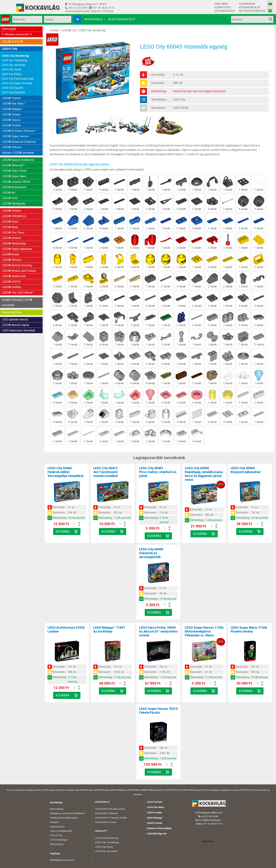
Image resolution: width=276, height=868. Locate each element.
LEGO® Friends (11, 98)
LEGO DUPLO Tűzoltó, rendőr (111, 818)
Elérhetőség (223, 7)
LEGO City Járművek (13, 65)
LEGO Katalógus (225, 11)
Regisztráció (93, 19)
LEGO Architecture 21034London (66, 629)
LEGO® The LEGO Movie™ (18, 293)
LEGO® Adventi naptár (15, 325)
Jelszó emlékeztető (121, 19)
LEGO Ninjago (155, 818)
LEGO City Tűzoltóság (14, 60)
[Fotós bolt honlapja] (270, 10)
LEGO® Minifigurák (13, 204)
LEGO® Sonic (10, 222)
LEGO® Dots (10, 198)
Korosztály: (158, 75)
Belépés (55, 822)
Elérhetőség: (159, 91)
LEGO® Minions (12, 260)
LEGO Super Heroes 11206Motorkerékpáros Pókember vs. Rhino (204, 631)
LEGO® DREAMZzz (14, 216)
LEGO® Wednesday (14, 243)
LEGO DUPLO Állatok (106, 813)
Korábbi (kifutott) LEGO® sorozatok (17, 302)
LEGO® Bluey (10, 227)
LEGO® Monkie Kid (14, 276)
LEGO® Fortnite (11, 211)
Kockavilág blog (250, 7)
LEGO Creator (154, 812)
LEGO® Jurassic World (16, 182)
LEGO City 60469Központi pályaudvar (246, 470)
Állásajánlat (57, 844)
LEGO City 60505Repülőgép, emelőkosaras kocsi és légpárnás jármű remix (204, 474)
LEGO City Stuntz (12, 74)
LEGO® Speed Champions (18, 160)
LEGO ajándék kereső (15, 320)
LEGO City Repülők (12, 88)
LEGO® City (10, 49)
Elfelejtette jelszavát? (62, 860)
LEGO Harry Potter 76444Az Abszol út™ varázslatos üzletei (158, 631)
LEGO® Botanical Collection (19, 142)
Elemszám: (158, 83)
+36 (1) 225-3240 (77, 8)
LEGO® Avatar (11, 254)
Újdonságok (247, 4)
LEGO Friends (154, 823)
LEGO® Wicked (11, 238)
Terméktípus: (159, 100)
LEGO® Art (8, 193)
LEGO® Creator (11, 114)
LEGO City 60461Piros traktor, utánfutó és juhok (158, 472)
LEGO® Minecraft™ (13, 165)
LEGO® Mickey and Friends (19, 271)
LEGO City (179, 100)
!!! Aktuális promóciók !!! (17, 34)
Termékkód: (158, 108)
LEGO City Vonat (11, 70)
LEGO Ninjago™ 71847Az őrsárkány (109, 629)
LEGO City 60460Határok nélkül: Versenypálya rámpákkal (65, 472)
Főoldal (54, 30)
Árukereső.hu (208, 841)
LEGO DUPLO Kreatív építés (110, 809)
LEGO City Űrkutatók (13, 92)
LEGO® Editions (12, 147)
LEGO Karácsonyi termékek (18, 330)
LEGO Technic (155, 802)
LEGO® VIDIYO (11, 282)
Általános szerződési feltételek (67, 813)
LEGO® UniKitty (11, 287)
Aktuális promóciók (252, 11)
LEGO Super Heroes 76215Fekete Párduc (158, 711)
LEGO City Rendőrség (15, 56)
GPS (103, 4)
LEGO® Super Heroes (15, 136)
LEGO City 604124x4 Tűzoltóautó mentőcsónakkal (106, 472)
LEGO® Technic (11, 125)
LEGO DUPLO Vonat (106, 822)
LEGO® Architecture (14, 187)
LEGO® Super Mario (14, 176)
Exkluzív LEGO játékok (159, 828)
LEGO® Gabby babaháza (17, 249)
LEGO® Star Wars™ (14, 104)
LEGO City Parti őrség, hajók (18, 79)
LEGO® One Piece (13, 233)
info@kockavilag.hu (211, 820)
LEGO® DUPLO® (12, 42)
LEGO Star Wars (156, 807)
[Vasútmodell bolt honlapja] (270, 4)
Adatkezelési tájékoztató (64, 818)
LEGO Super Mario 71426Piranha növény (249, 629)
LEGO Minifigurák (157, 834)
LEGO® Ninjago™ (12, 109)
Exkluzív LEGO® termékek (18, 153)
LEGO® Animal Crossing (17, 265)
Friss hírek (221, 4)
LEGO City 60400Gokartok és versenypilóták (151, 553)
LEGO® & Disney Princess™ (19, 131)
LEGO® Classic (11, 120)
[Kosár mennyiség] (74, 524)
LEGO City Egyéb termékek (17, 83)
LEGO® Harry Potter (14, 171)
